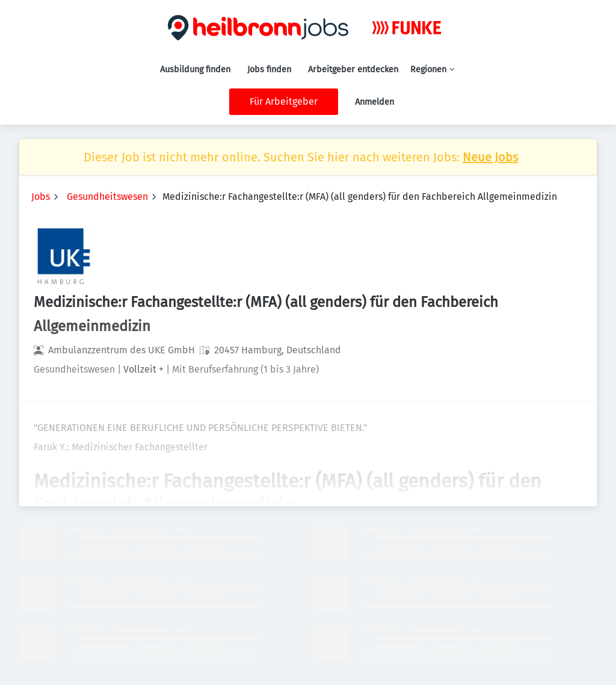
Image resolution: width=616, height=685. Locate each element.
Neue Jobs (490, 157)
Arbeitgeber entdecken (353, 70)
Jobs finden (269, 70)
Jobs (41, 197)
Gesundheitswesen (107, 197)
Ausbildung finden (195, 70)
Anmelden (374, 102)
